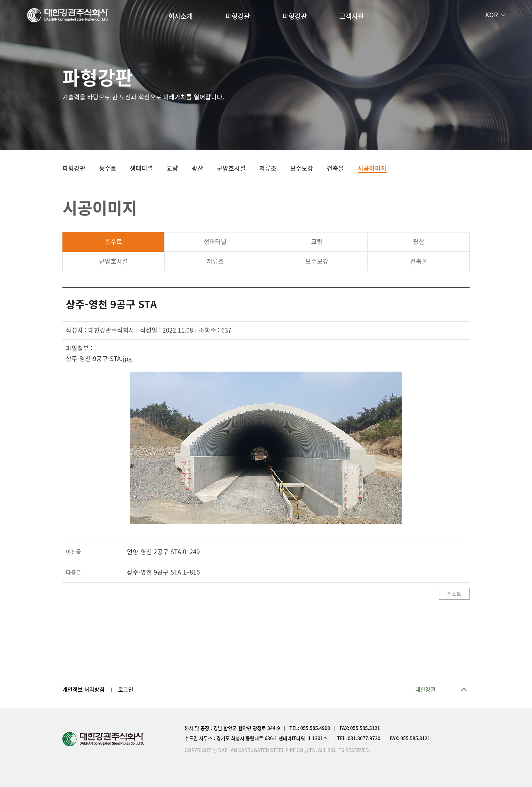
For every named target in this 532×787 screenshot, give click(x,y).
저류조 (215, 261)
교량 (317, 242)
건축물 (419, 261)
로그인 (126, 690)
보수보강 (317, 261)
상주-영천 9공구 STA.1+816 (163, 572)
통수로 (113, 242)
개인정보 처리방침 (83, 690)
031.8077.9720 (364, 738)
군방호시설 (113, 261)
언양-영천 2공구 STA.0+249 (163, 552)
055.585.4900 (315, 728)
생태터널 (215, 242)
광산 (419, 242)
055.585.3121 (365, 728)
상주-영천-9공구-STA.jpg (99, 359)
